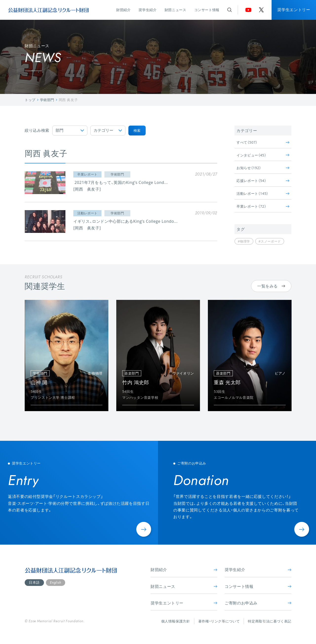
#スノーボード (270, 241)
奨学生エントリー (294, 10)
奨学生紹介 (148, 10)
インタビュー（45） (263, 155)
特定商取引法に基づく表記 (270, 621)
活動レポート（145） (263, 193)
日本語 (34, 582)
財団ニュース (176, 10)
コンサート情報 (207, 10)
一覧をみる (271, 286)
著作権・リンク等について (219, 621)
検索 (137, 130)
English (55, 582)
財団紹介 (124, 10)
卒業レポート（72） (263, 206)
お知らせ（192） (263, 168)
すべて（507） (263, 142)
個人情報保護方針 (176, 621)
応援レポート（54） (263, 181)
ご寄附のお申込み (258, 603)
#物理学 (244, 241)
